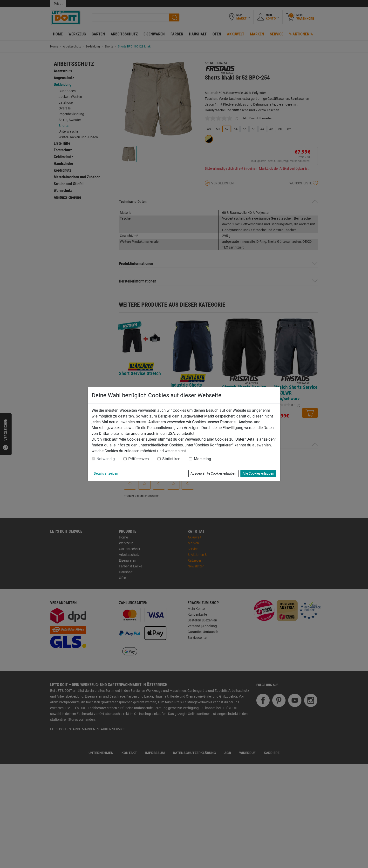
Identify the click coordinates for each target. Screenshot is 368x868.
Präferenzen (139, 459)
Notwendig (106, 459)
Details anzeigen (106, 473)
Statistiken (171, 459)
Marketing (202, 459)
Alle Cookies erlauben (258, 473)
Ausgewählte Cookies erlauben (213, 473)
